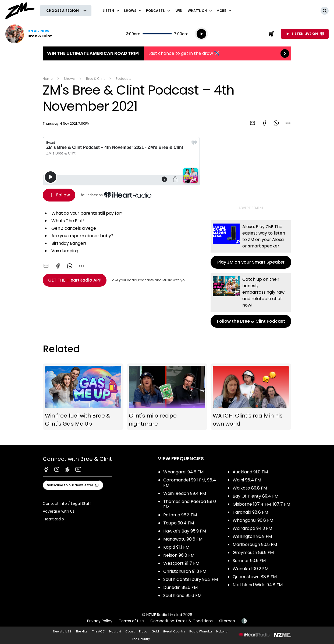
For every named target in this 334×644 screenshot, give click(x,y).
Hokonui (222, 631)
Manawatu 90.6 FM (183, 539)
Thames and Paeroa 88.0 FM (190, 504)
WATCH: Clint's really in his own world (251, 397)
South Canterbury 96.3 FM (191, 579)
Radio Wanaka (201, 631)
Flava (143, 631)
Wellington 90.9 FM (252, 536)
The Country (141, 639)
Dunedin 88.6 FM (180, 587)
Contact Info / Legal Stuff (67, 503)
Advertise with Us (59, 511)
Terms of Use (131, 621)
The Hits (82, 631)
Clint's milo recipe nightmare (167, 397)
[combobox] (288, 123)
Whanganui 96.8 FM (253, 520)
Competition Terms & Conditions (182, 621)
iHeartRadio (53, 519)
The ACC (98, 631)
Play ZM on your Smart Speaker (251, 244)
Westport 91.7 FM (181, 563)
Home (48, 79)
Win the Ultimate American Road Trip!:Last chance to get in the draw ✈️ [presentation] (167, 53)
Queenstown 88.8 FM (255, 577)
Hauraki (115, 631)
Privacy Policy (100, 621)
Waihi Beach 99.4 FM (185, 493)
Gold (155, 631)
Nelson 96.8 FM (179, 555)
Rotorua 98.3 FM (180, 515)
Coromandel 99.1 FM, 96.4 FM (190, 483)
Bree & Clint (95, 79)
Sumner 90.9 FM (249, 561)
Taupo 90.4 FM (179, 523)
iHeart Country (174, 631)
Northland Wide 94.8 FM (258, 585)
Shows (69, 79)
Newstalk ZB (62, 631)
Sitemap (227, 621)
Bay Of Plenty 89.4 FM (255, 496)
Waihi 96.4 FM (247, 480)
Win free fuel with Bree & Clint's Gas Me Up (83, 397)
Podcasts (124, 79)
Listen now (29, 34)
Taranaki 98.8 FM (250, 512)
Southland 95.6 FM (182, 596)
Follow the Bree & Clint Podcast (251, 300)
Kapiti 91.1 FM (176, 547)
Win (179, 11)
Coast (130, 631)
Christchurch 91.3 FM (185, 571)
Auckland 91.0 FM (250, 472)
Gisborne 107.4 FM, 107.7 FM (261, 504)
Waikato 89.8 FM (250, 488)
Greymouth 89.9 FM (253, 553)
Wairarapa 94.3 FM (252, 528)
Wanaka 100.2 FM (250, 569)
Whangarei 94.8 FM (183, 472)
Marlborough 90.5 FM (255, 544)
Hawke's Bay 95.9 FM (185, 531)
